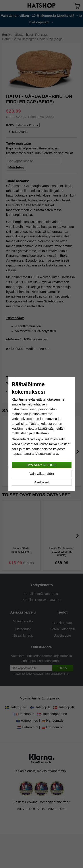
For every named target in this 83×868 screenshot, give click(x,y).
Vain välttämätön (41, 474)
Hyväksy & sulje (41, 465)
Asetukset (42, 482)
